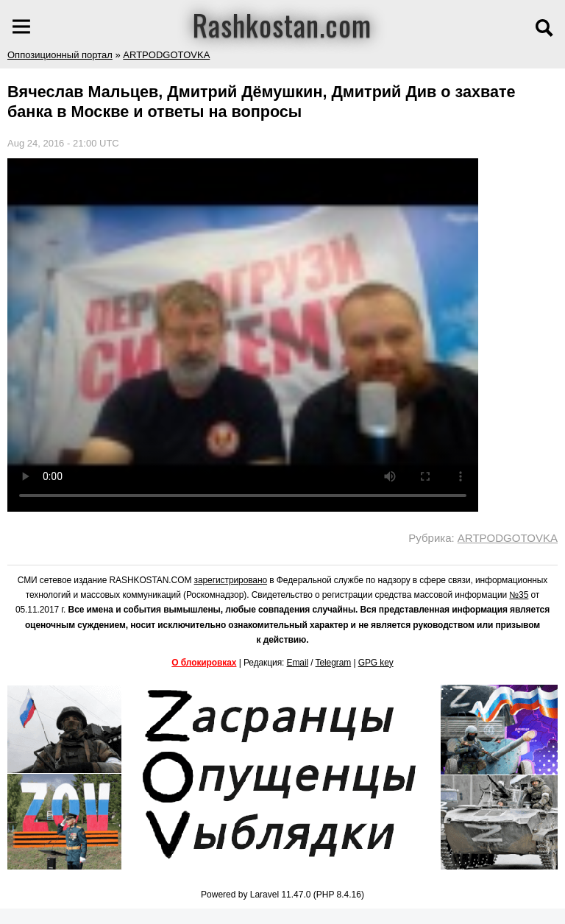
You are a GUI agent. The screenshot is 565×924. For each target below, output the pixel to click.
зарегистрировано (231, 580)
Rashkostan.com (282, 24)
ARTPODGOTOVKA (166, 55)
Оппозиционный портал (60, 55)
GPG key (376, 663)
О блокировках (204, 663)
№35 (519, 595)
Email (298, 663)
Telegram (334, 663)
